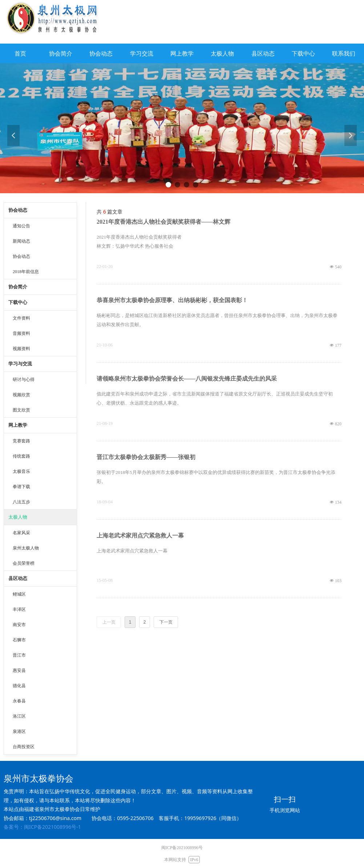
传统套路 (21, 456)
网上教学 (18, 425)
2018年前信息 (26, 272)
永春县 (19, 701)
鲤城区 (19, 594)
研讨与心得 (24, 380)
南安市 (19, 625)
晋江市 (19, 655)
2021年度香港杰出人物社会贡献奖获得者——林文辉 (163, 222)
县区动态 (18, 578)
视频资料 (21, 349)
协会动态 (18, 210)
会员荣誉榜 (24, 563)
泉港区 (19, 731)
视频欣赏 (21, 395)
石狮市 (19, 640)
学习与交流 (20, 364)
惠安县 (19, 670)
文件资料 (21, 318)
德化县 (19, 686)
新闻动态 (21, 241)
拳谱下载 (21, 487)
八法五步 (21, 502)
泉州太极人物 (26, 548)
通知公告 (21, 226)
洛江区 (19, 716)
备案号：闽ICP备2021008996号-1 (42, 827)
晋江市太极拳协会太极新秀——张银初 (146, 457)
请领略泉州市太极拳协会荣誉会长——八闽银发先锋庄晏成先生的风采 (187, 379)
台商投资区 (24, 747)
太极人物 (18, 517)
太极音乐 (21, 471)
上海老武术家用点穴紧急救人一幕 (140, 536)
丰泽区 (19, 609)
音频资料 (21, 333)
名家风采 (21, 533)
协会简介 (18, 287)
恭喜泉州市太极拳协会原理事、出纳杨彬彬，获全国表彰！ (172, 300)
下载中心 (18, 302)
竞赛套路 (21, 441)
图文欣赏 (21, 410)
